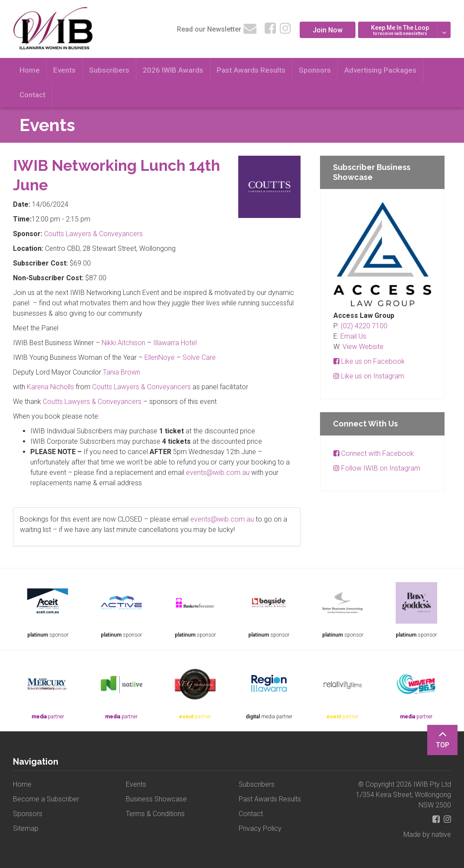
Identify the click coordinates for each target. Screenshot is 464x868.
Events (64, 70)
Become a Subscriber (46, 799)
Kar (32, 387)
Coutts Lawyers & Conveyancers (93, 234)
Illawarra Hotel (175, 343)
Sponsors (315, 70)
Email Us (353, 336)
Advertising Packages (380, 70)
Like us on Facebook (369, 361)
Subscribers (109, 70)
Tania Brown (122, 372)
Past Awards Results (251, 70)
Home (30, 70)
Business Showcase (156, 799)
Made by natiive (427, 834)
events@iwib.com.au (218, 472)
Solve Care (199, 357)
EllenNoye (160, 357)
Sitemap (26, 828)
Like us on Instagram (369, 376)
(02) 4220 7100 (364, 326)
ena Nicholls (56, 387)
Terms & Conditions (155, 814)
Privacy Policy (260, 828)
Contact (32, 95)
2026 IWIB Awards (173, 70)
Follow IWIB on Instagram (377, 468)
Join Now (328, 30)
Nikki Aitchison (123, 343)
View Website (363, 347)
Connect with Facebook (374, 453)
